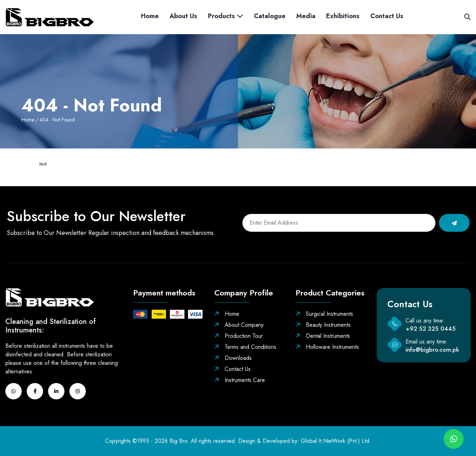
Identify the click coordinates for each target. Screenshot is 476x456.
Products (226, 16)
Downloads (233, 358)
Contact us (387, 16)
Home (150, 16)
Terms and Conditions (245, 347)
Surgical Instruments (324, 314)
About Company (239, 325)
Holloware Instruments (327, 347)
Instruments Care (240, 380)
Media (306, 16)
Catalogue (270, 16)
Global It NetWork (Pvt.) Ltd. (336, 441)
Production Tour (239, 336)
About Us (183, 16)
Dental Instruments (323, 336)
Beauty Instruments (323, 325)
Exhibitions (343, 16)
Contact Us (232, 369)
